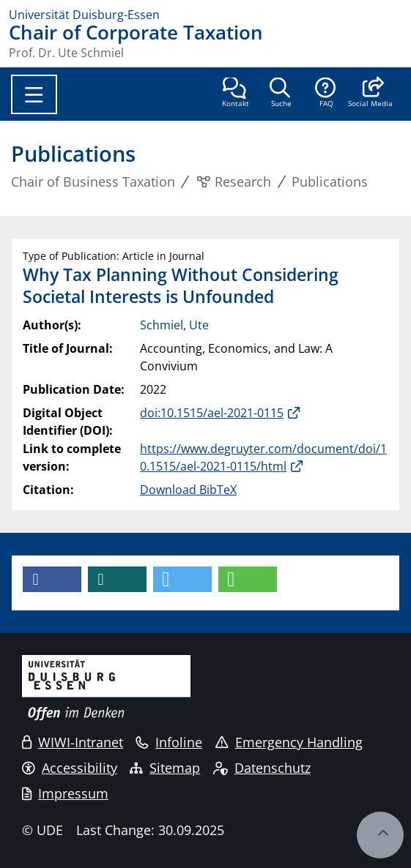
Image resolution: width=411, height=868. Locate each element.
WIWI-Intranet (73, 742)
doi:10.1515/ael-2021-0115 (212, 413)
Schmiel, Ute (174, 325)
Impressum (65, 793)
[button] (370, 94)
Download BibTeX (188, 490)
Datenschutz (262, 768)
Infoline (169, 742)
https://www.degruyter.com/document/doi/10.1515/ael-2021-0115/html (263, 457)
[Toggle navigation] (34, 94)
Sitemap (165, 768)
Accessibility (70, 768)
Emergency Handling (289, 742)
